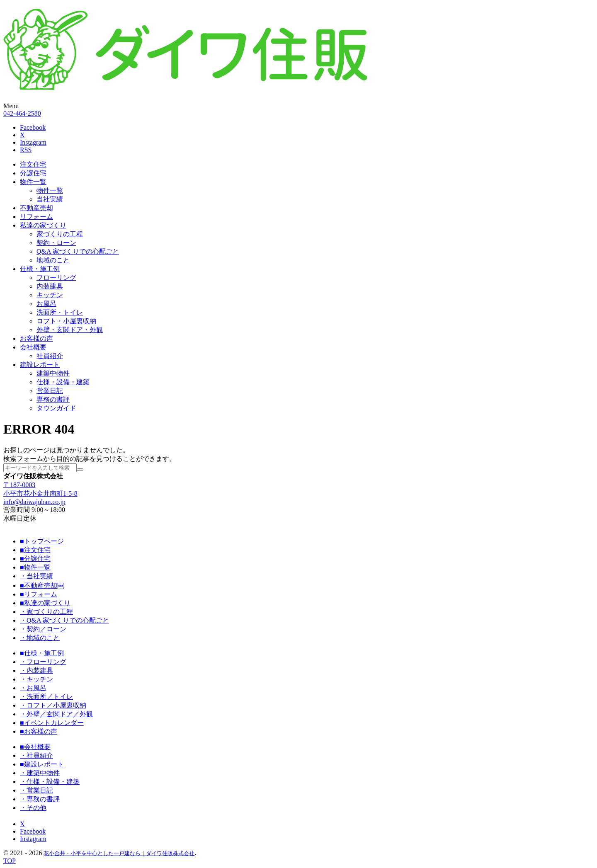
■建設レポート (42, 764)
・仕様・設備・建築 (50, 782)
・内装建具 (36, 670)
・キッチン (36, 679)
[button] (298, 106)
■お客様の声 (39, 731)
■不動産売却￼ (42, 586)
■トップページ (42, 541)
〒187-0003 (19, 485)
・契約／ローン (43, 629)
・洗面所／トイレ (46, 697)
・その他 (33, 808)
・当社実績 (36, 576)
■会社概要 (35, 747)
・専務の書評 (40, 799)
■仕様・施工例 (42, 653)
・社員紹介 (36, 755)
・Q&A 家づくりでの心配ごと (64, 620)
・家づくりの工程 (46, 612)
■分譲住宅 (35, 559)
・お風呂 (33, 688)
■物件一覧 (35, 567)
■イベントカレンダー (52, 723)
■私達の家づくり (45, 603)
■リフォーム (39, 594)
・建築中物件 (40, 773)
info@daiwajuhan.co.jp (34, 502)
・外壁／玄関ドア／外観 (56, 714)
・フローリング (43, 662)
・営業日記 (36, 790)
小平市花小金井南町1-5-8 (40, 493)
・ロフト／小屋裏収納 (53, 705)
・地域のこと (40, 638)
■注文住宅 (35, 550)
